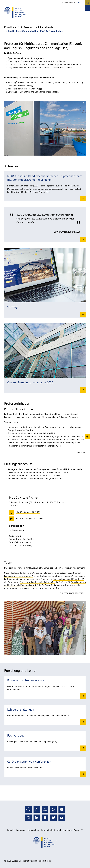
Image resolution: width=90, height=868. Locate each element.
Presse (76, 830)
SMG (42, 479)
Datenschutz (34, 830)
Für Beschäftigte (69, 2)
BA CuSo (54, 479)
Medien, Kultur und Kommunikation (38, 588)
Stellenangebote (64, 830)
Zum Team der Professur (73, 593)
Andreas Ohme (24, 86)
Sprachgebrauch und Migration (67, 579)
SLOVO (11, 82)
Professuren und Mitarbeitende (37, 27)
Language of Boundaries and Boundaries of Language (33, 92)
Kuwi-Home (10, 27)
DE (79, 2)
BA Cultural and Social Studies (48, 472)
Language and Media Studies (17, 576)
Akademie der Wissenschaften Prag (24, 89)
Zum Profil (80, 453)
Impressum (21, 830)
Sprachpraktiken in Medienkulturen (36, 582)
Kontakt (11, 830)
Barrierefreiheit (48, 830)
